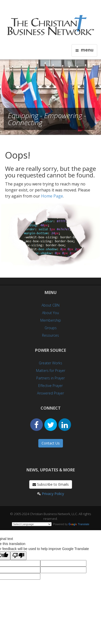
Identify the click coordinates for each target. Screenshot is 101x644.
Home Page (52, 196)
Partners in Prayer (51, 378)
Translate (79, 524)
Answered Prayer (51, 393)
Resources (51, 335)
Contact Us (51, 443)
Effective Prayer (51, 386)
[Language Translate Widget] (32, 524)
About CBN (51, 305)
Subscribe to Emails (51, 484)
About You (51, 313)
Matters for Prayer (51, 370)
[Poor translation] (18, 556)
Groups (51, 328)
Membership (51, 320)
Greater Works (51, 363)
